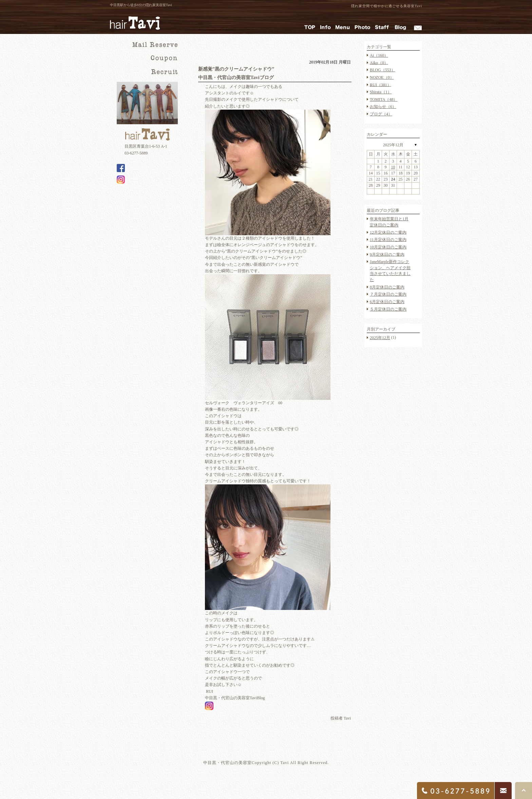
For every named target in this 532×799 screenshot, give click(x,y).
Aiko (379, 62)
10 (393, 167)
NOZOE (382, 77)
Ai (379, 55)
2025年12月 (393, 145)
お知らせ (383, 107)
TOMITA (384, 99)
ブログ (381, 114)
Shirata (381, 92)
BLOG (383, 70)
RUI (381, 85)
